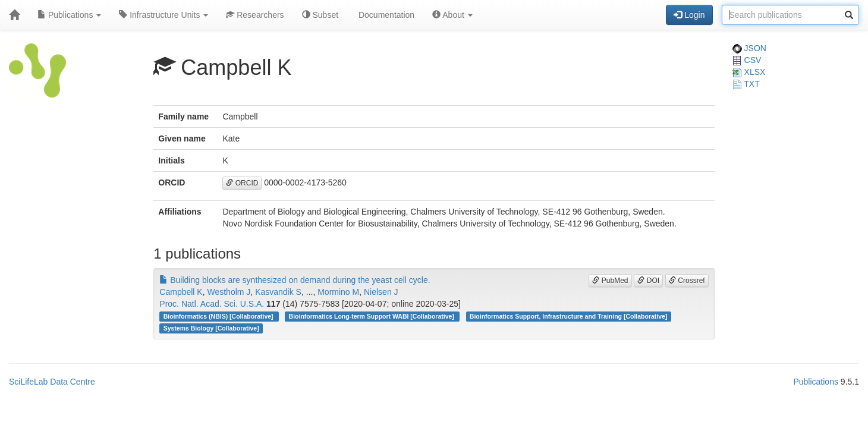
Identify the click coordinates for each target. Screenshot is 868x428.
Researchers (255, 15)
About (452, 15)
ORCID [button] (242, 183)
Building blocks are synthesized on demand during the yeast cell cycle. (295, 280)
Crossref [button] (687, 281)
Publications (69, 15)
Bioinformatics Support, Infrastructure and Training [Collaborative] (569, 316)
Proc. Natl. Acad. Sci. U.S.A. (212, 304)
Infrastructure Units (163, 15)
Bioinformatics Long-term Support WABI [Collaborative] (372, 316)
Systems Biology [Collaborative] (211, 328)
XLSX (749, 72)
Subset (320, 15)
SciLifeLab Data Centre (52, 382)
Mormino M (338, 292)
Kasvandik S (278, 292)
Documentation (385, 15)
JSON (749, 48)
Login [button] (689, 15)
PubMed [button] (610, 281)
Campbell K (181, 292)
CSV (747, 60)
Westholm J (229, 292)
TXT (746, 84)
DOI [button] (648, 281)
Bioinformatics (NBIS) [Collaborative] (219, 316)
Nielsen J (381, 292)
